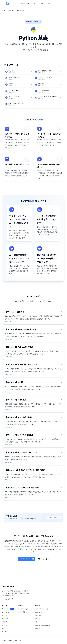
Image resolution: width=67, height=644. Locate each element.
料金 (42, 3)
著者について (39, 612)
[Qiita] (9, 599)
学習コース (12, 10)
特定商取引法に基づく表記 (42, 625)
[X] (6, 599)
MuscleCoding (23, 609)
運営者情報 (38, 615)
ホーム (4, 10)
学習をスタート (45, 569)
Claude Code (25, 3)
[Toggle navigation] (3, 3)
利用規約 (37, 619)
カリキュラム (35, 3)
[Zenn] (12, 599)
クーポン (48, 3)
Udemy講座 (23, 612)
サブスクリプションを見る (27, 569)
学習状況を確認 (54, 526)
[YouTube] (3, 599)
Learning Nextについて (41, 609)
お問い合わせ (39, 628)
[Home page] (8, 3)
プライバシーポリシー (41, 622)
